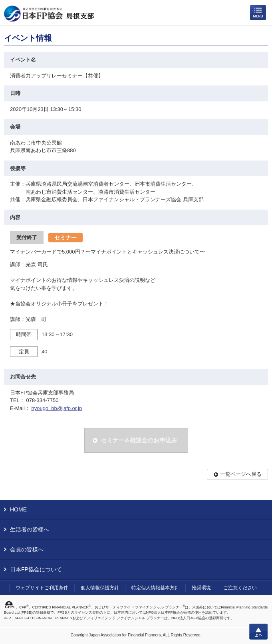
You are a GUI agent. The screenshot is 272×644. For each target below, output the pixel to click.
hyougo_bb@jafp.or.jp (57, 408)
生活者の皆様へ (30, 529)
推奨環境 (201, 588)
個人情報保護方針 (100, 588)
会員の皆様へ (27, 549)
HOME (18, 509)
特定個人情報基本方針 (155, 588)
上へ (258, 632)
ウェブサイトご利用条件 (42, 588)
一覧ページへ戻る (241, 474)
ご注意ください (240, 588)
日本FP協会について (36, 569)
